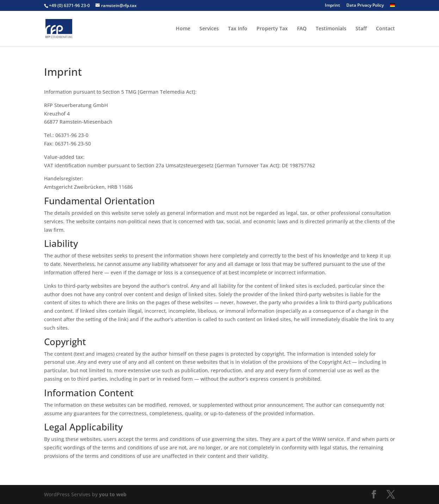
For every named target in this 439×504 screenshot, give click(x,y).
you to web (113, 494)
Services (209, 29)
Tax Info (238, 29)
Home (183, 29)
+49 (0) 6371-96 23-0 (69, 5)
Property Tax (272, 29)
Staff (361, 29)
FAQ (302, 29)
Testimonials (331, 29)
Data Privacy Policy (365, 6)
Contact (385, 29)
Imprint (332, 6)
